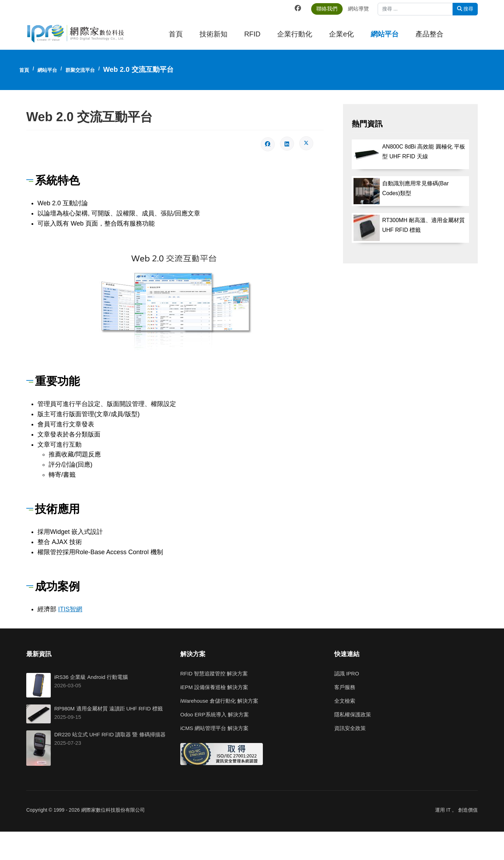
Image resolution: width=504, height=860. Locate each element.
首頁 (176, 34)
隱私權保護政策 (353, 714)
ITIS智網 (70, 609)
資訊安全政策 (350, 728)
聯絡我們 (330, 9)
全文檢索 (345, 701)
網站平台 (385, 34)
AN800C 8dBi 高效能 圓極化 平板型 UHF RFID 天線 (424, 152)
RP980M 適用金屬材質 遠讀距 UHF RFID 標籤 (108, 708)
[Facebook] (301, 8)
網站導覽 (362, 9)
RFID (253, 34)
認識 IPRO (347, 673)
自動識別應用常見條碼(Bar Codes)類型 (415, 188)
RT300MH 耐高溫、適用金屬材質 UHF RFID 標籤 (423, 225)
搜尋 (465, 9)
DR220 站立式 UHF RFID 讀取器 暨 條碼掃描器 (110, 734)
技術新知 (213, 34)
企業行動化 (295, 34)
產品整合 (429, 34)
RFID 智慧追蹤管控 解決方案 (214, 673)
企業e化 (341, 34)
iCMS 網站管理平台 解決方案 (214, 728)
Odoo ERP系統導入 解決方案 (215, 714)
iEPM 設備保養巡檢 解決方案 (214, 687)
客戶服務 (345, 687)
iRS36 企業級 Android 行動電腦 (91, 677)
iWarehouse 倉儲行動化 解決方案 (219, 701)
